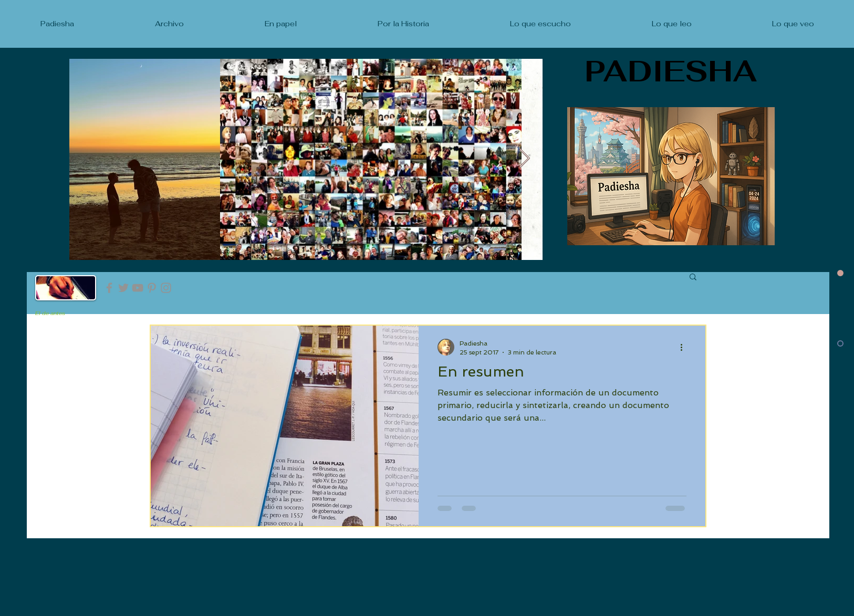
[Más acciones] (685, 347)
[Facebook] (109, 288)
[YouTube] (138, 288)
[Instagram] (166, 288)
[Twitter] (123, 288)
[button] (693, 278)
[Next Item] (524, 159)
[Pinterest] (152, 288)
